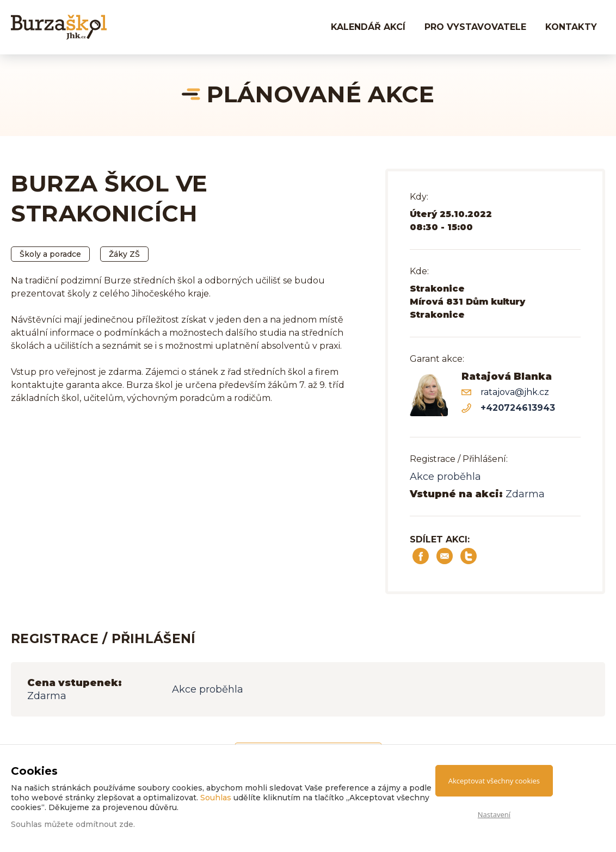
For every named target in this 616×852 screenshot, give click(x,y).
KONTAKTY (571, 27)
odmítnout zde (104, 824)
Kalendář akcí (368, 27)
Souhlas (216, 798)
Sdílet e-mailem (445, 556)
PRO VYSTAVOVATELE (475, 27)
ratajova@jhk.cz (515, 392)
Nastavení (494, 814)
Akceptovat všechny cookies (494, 781)
